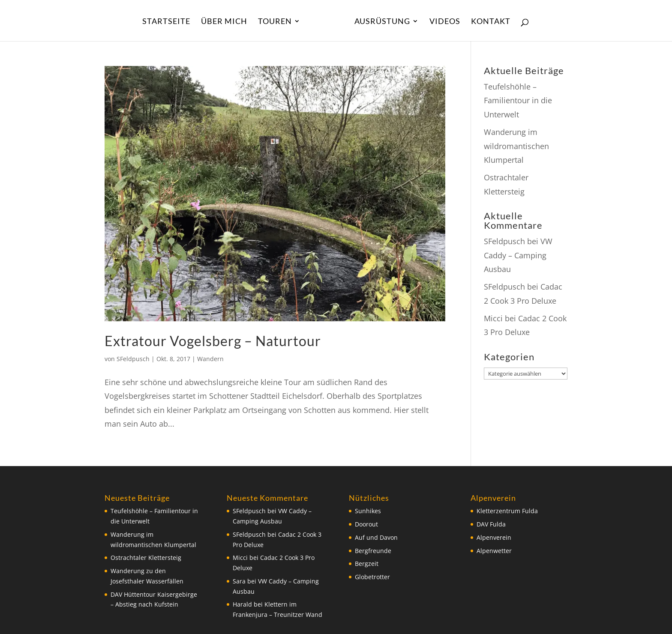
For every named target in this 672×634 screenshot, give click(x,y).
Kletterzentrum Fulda (507, 511)
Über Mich (224, 22)
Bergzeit (367, 564)
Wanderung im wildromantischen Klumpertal (516, 146)
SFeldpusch (133, 359)
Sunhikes (368, 511)
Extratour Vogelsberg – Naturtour (213, 341)
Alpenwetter (494, 551)
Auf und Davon (376, 537)
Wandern (210, 359)
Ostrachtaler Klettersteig (146, 558)
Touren (275, 22)
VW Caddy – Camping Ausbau (518, 255)
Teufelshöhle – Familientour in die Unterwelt (518, 100)
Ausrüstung (382, 22)
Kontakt (491, 22)
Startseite (166, 22)
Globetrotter (372, 577)
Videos (445, 22)
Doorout (366, 524)
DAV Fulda (491, 524)
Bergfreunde (373, 551)
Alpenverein (494, 537)
